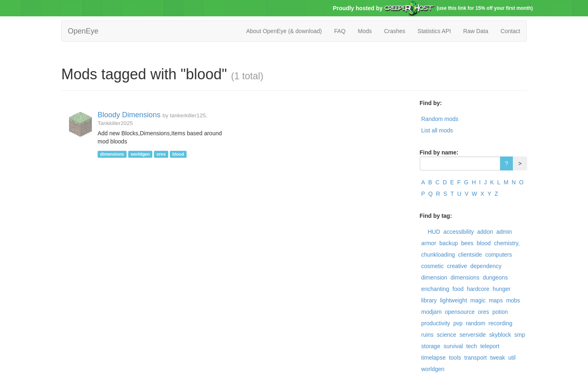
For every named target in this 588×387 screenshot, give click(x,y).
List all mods (437, 130)
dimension (434, 277)
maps (496, 300)
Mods (365, 31)
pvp (458, 323)
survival (453, 346)
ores (483, 312)
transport (476, 358)
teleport (490, 346)
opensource (460, 312)
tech (472, 346)
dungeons (495, 277)
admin (504, 232)
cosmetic (433, 266)
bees (467, 243)
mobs (513, 300)
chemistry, (507, 243)
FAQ (340, 31)
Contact (510, 31)
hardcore (478, 289)
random (476, 323)
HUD (434, 232)
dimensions (465, 277)
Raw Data (476, 31)
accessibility (459, 232)
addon (485, 232)
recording (500, 323)
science (447, 335)
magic (478, 300)
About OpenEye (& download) (284, 31)
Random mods (440, 119)
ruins (428, 335)
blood (484, 243)
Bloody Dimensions (129, 115)
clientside (470, 255)
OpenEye (83, 31)
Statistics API (434, 31)
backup (449, 243)
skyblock (500, 335)
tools (455, 358)
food (458, 289)
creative (457, 266)
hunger (502, 289)
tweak (498, 358)
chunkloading (438, 255)
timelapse (434, 358)
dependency (486, 266)
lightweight (454, 300)
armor (429, 243)
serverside (473, 335)
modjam (432, 312)
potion (500, 312)
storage (431, 346)
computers (498, 255)
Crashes (394, 31)
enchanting (435, 289)
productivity (436, 323)
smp (520, 335)
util (512, 358)
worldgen (433, 369)
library (429, 300)
